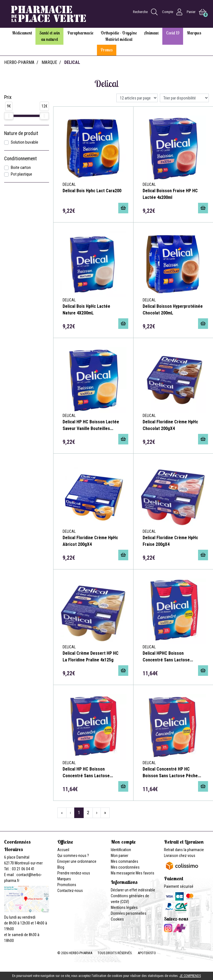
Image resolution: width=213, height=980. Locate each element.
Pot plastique (21, 174)
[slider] (9, 116)
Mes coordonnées (125, 867)
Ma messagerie (123, 873)
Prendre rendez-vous (74, 873)
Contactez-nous (70, 891)
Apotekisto (147, 953)
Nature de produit (21, 133)
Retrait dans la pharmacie (184, 850)
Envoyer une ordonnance (77, 861)
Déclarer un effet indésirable (133, 890)
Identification (121, 850)
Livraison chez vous (180, 856)
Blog (61, 867)
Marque (49, 62)
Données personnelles (129, 913)
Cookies (117, 919)
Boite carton (21, 167)
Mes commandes (125, 861)
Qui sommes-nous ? (73, 856)
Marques (64, 879)
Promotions (67, 885)
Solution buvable (25, 142)
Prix (8, 97)
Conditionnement (20, 159)
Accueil (63, 850)
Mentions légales (124, 907)
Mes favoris (145, 873)
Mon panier (120, 856)
